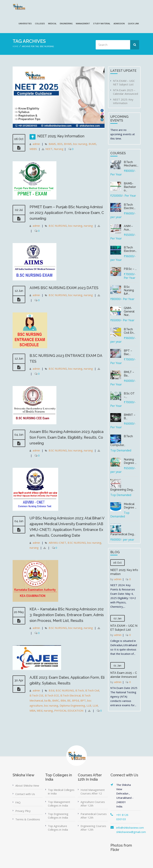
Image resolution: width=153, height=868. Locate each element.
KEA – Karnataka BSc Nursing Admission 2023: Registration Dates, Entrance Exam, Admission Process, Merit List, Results (67, 615)
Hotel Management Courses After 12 (93, 792)
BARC (56, 700)
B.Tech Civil (92, 690)
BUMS (92, 144)
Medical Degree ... (130, 506)
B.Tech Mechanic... (131, 164)
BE (69, 700)
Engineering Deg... (122, 490)
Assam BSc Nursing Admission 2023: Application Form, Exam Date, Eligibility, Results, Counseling (66, 437)
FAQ (18, 802)
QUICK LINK (133, 23)
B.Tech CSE (36, 695)
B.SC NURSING (58, 226)
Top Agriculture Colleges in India (58, 828)
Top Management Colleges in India (59, 804)
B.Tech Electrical (70, 695)
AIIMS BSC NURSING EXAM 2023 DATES (64, 288)
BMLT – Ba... (129, 374)
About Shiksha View (27, 785)
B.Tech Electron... (130, 249)
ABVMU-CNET (57, 543)
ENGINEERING (66, 23)
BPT (83, 700)
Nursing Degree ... (130, 461)
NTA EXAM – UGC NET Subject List (124, 83)
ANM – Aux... (128, 228)
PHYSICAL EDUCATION (69, 711)
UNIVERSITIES (25, 23)
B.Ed (51, 690)
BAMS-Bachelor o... (130, 187)
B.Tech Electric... (130, 206)
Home (15, 46)
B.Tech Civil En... (129, 331)
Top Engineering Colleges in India (58, 816)
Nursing (59, 149)
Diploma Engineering (72, 705)
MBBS (33, 149)
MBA (32, 711)
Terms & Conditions (28, 819)
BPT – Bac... (128, 352)
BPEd (76, 700)
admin (36, 144)
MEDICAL (52, 23)
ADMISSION (119, 23)
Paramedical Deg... (123, 534)
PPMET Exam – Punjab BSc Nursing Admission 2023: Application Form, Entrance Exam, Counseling (67, 213)
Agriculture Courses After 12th (93, 804)
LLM (95, 705)
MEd (40, 711)
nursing (88, 226)
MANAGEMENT (83, 23)
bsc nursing (80, 144)
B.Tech (80, 690)
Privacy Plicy (23, 811)
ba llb (48, 700)
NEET (49, 149)
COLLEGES (40, 23)
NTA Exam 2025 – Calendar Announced (126, 92)
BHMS (68, 144)
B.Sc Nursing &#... (129, 290)
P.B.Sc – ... (130, 269)
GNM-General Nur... (129, 311)
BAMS (52, 144)
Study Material (102, 23)
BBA (63, 700)
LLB (89, 705)
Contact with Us (25, 794)
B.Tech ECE (52, 695)
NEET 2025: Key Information (61, 136)
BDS (60, 144)
